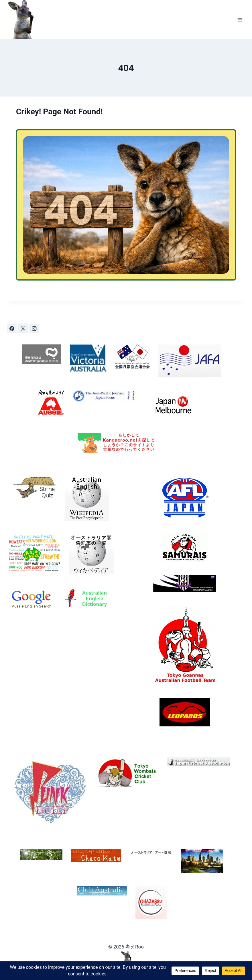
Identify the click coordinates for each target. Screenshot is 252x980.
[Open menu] (240, 20)
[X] (23, 328)
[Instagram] (34, 328)
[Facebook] (12, 328)
